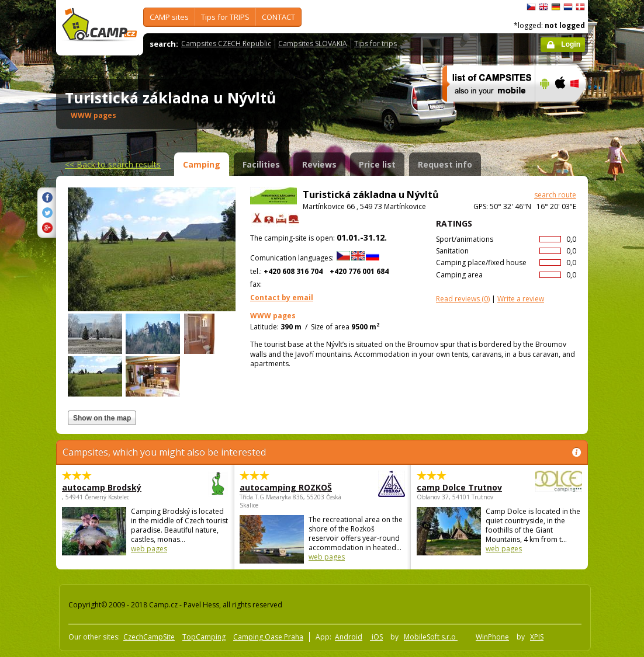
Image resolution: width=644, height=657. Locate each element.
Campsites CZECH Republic (226, 44)
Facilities (261, 164)
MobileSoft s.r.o (431, 637)
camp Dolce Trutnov (467, 487)
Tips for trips (375, 44)
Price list (377, 164)
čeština (531, 7)
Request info (445, 164)
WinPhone (492, 637)
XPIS (537, 637)
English (543, 7)
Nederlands (568, 7)
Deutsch (556, 7)
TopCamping (204, 637)
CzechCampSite (149, 637)
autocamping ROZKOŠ (290, 487)
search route (555, 195)
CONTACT (278, 17)
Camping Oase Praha (268, 637)
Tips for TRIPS (225, 17)
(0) (463, 299)
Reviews (319, 164)
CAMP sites (169, 17)
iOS (376, 637)
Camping (202, 164)
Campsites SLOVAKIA (313, 44)
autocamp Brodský (113, 487)
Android (349, 637)
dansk (580, 7)
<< (113, 164)
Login (571, 44)
